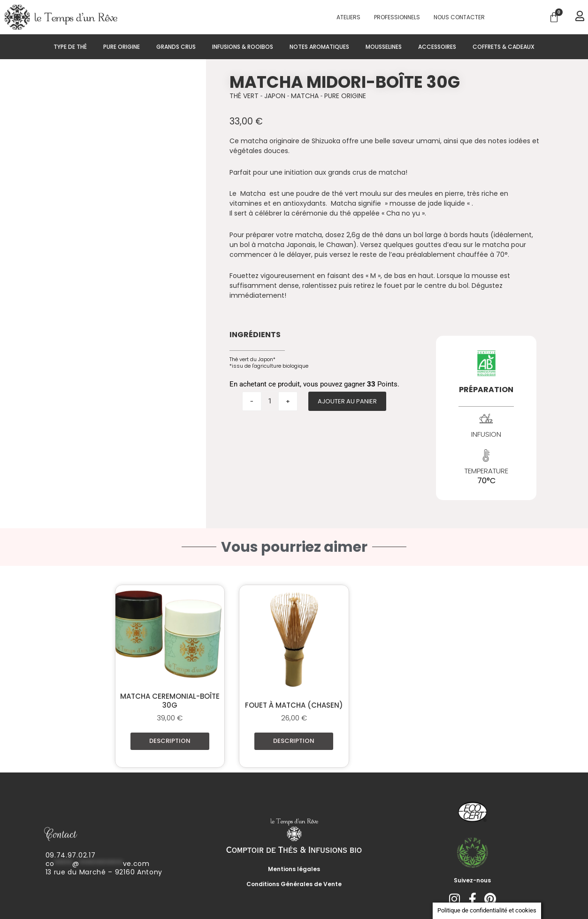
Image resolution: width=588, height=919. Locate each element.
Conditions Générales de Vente (294, 884)
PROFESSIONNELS (397, 17)
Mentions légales (294, 869)
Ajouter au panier (347, 401)
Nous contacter (459, 17)
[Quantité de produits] (270, 401)
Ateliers (348, 17)
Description (170, 741)
